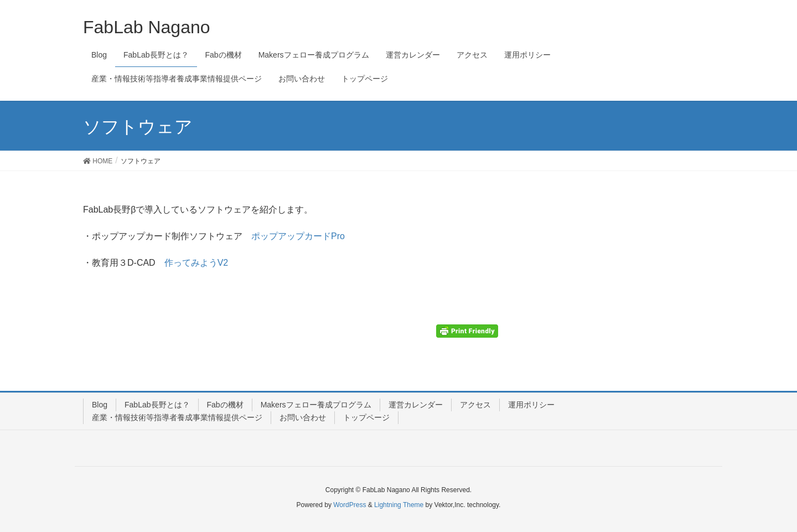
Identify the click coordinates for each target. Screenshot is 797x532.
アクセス (475, 405)
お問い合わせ (303, 417)
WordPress (350, 505)
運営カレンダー (416, 405)
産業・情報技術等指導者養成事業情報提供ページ (177, 417)
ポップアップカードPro (298, 236)
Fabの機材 (225, 405)
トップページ (366, 417)
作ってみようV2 (196, 263)
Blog (100, 405)
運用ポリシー (531, 405)
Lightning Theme (399, 505)
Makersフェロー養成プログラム (316, 405)
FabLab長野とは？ (157, 405)
